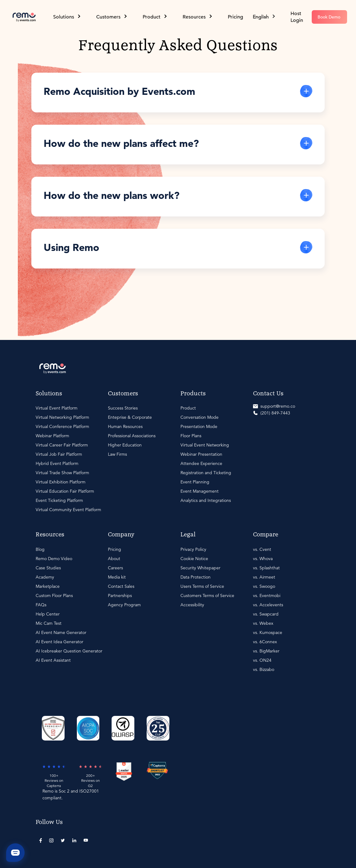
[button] (264, 17)
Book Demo (329, 17)
